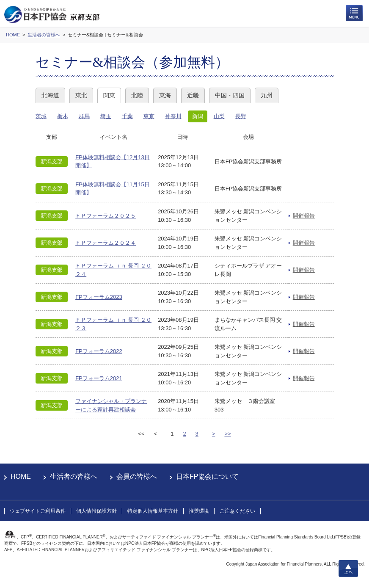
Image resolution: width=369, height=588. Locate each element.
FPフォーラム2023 (99, 297)
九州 (267, 95)
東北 (81, 95)
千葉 (127, 116)
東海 (165, 95)
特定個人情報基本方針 (153, 511)
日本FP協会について (207, 476)
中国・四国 (230, 95)
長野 (241, 116)
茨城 (41, 116)
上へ (348, 569)
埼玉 (106, 116)
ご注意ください (237, 511)
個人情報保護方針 (96, 511)
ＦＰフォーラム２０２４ (106, 243)
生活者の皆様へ (74, 476)
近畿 (193, 95)
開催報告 (304, 216)
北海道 (50, 95)
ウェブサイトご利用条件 (38, 511)
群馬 (84, 116)
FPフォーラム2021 (99, 378)
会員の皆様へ (137, 476)
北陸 (137, 95)
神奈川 (173, 116)
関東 (109, 95)
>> (227, 434)
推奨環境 (199, 511)
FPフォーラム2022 (99, 351)
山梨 (219, 116)
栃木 (63, 116)
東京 (149, 116)
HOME (21, 476)
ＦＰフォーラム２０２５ (106, 216)
